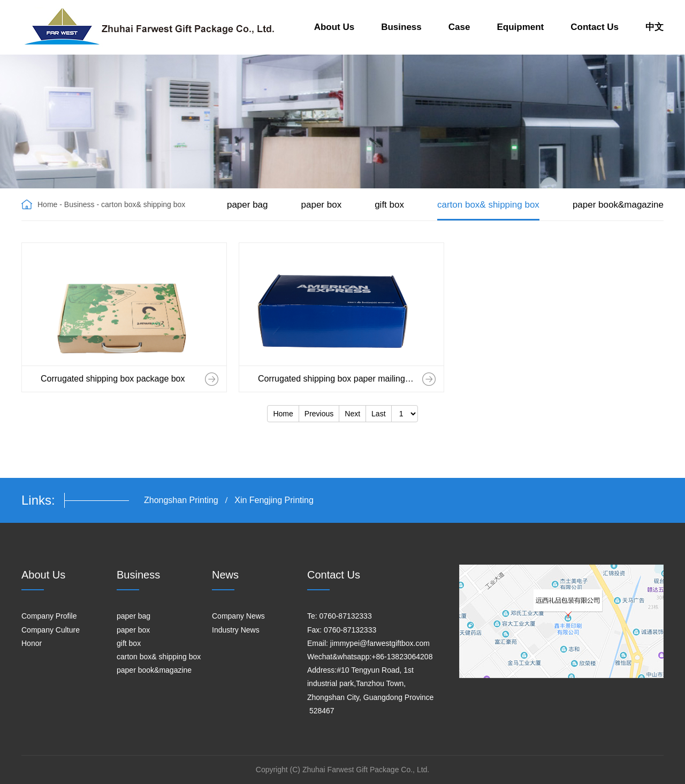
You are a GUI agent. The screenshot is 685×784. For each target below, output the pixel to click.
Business (401, 27)
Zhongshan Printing (181, 500)
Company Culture (51, 630)
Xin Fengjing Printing (274, 500)
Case (459, 27)
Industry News (236, 630)
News (225, 575)
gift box (389, 205)
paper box (322, 205)
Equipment (520, 27)
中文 (654, 27)
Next (352, 414)
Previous (319, 414)
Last (378, 414)
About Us (334, 27)
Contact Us (595, 27)
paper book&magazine (618, 205)
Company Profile (49, 616)
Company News (238, 616)
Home (47, 204)
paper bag (248, 205)
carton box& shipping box (488, 205)
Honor (32, 643)
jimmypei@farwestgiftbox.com (380, 643)
